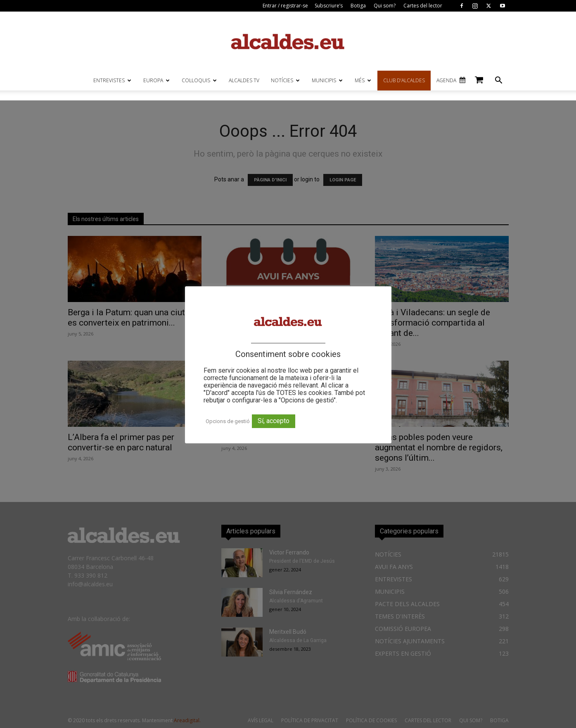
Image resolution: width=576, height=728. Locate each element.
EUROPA (156, 80)
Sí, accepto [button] (274, 421)
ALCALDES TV (244, 80)
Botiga (358, 6)
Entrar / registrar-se (285, 6)
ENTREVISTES (112, 80)
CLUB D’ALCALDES (404, 80)
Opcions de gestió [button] (228, 421)
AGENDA (446, 80)
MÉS (363, 80)
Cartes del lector (423, 6)
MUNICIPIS (327, 80)
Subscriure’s (329, 6)
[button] (499, 81)
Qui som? (385, 6)
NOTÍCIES (285, 80)
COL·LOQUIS (199, 80)
